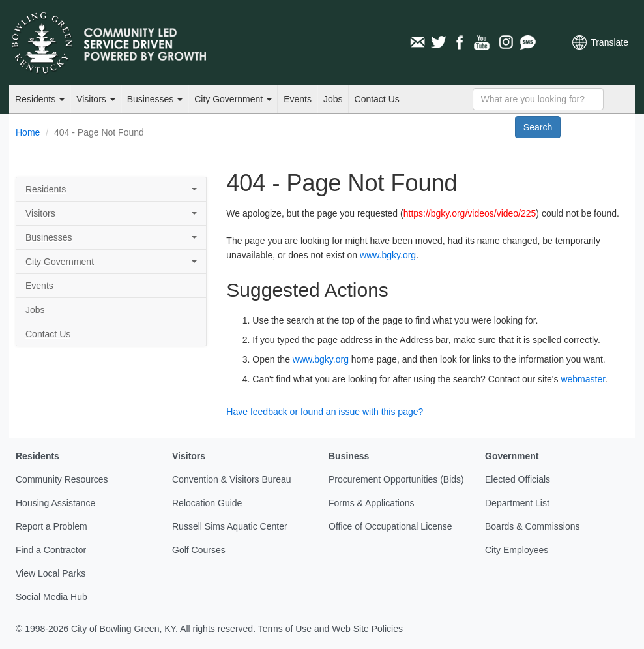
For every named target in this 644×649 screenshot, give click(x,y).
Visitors (96, 99)
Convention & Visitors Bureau (232, 479)
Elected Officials (518, 479)
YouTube (483, 42)
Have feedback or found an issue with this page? (325, 412)
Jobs (333, 99)
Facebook (461, 42)
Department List (517, 503)
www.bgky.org (388, 255)
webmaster (583, 379)
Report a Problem (51, 526)
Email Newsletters (417, 42)
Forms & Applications (372, 503)
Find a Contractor (51, 550)
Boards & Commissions (533, 526)
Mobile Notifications (527, 42)
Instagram (505, 42)
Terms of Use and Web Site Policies (330, 629)
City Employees (517, 550)
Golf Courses (199, 550)
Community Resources (62, 479)
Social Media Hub (51, 597)
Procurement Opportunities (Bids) (396, 479)
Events (298, 99)
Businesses (155, 99)
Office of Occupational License (390, 526)
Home (28, 132)
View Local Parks (51, 573)
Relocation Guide (207, 503)
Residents (40, 99)
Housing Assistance (55, 503)
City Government (233, 99)
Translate (609, 42)
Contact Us (377, 99)
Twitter (439, 42)
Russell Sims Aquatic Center (230, 526)
